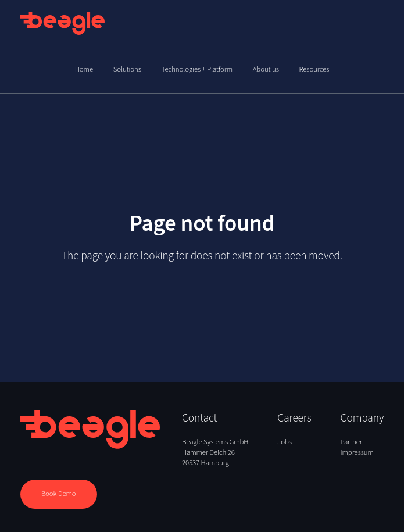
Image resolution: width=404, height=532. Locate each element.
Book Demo (59, 494)
